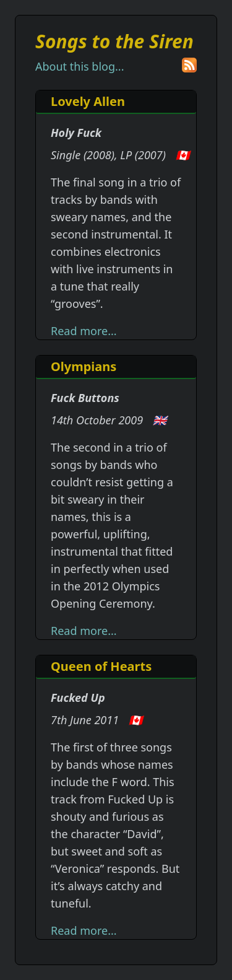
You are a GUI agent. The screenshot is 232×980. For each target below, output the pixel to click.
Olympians (84, 366)
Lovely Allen (88, 101)
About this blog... (79, 66)
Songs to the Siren (114, 41)
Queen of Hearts (101, 666)
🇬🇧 (160, 420)
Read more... (84, 331)
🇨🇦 (183, 155)
